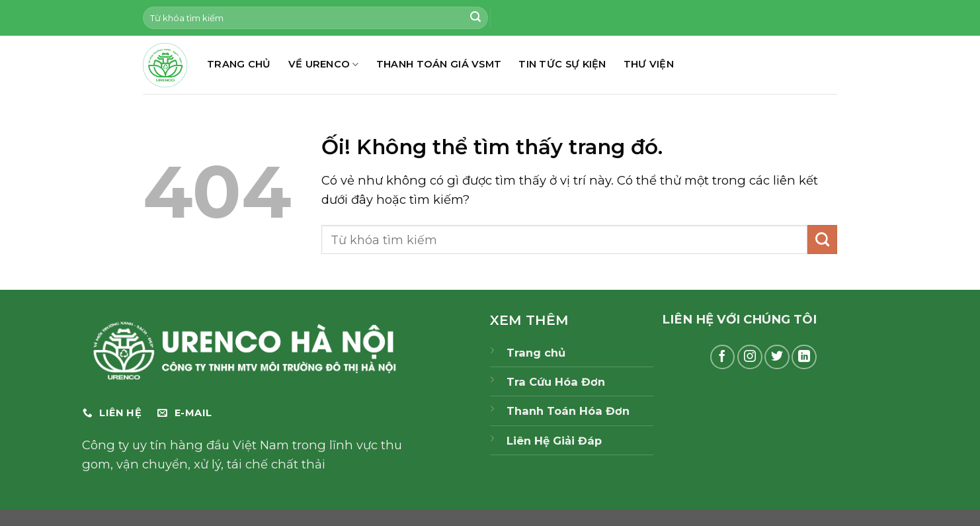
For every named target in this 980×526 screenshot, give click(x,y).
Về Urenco (324, 65)
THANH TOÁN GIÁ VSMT (439, 64)
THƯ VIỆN (649, 64)
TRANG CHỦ (239, 64)
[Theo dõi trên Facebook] (723, 357)
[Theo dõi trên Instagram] (750, 357)
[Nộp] (475, 18)
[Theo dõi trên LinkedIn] (804, 357)
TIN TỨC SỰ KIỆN (562, 64)
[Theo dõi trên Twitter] (777, 357)
